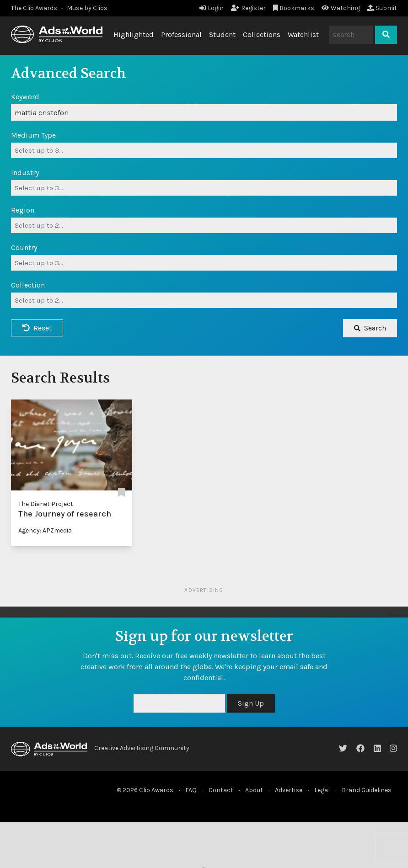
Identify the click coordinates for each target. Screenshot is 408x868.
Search (370, 328)
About (254, 790)
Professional (181, 35)
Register (248, 8)
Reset (37, 328)
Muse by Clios (87, 8)
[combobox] (204, 150)
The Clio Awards (34, 8)
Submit (382, 8)
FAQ (191, 790)
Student (222, 35)
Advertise (289, 790)
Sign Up (251, 703)
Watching (341, 8)
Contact (221, 790)
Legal (322, 790)
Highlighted (134, 35)
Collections (262, 35)
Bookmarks (294, 8)
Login (212, 8)
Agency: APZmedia (45, 530)
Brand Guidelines (367, 790)
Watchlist (303, 35)
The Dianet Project (46, 504)
